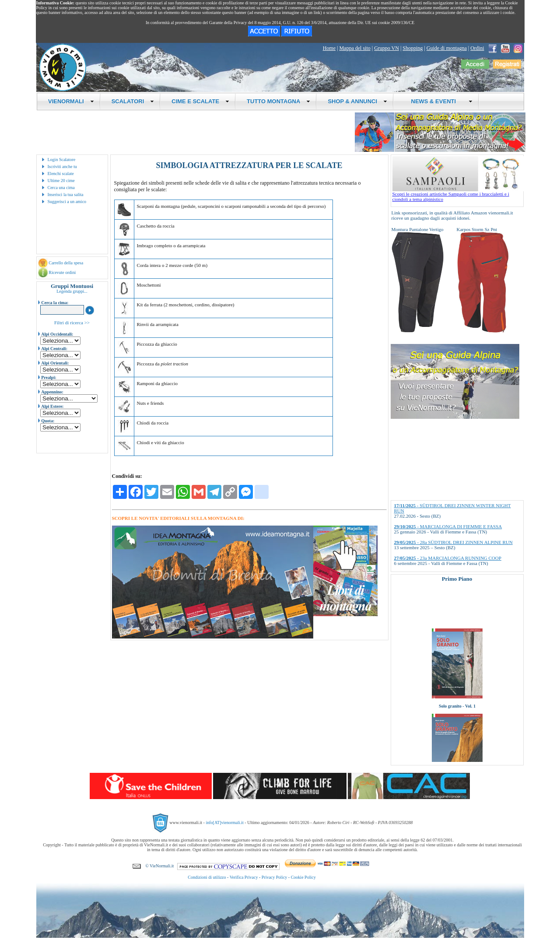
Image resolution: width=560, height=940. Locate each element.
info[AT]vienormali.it (224, 822)
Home (329, 48)
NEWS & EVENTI (438, 101)
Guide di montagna (447, 48)
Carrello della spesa (66, 263)
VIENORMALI (71, 101)
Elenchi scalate (61, 174)
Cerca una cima (61, 188)
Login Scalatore (62, 160)
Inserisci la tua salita (66, 195)
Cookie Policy (303, 877)
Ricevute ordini (62, 272)
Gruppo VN (387, 48)
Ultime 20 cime (61, 181)
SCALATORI (133, 101)
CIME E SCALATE (200, 101)
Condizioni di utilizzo (207, 877)
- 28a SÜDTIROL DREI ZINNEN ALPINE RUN (453, 542)
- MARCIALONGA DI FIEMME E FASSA (448, 526)
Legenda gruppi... (72, 291)
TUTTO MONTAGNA (278, 101)
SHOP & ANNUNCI (357, 101)
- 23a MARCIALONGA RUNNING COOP (448, 558)
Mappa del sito (355, 48)
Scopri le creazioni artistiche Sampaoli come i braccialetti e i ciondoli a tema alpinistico (458, 194)
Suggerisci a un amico (67, 202)
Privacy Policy (275, 877)
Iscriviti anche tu (62, 167)
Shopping (413, 48)
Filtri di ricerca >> (72, 323)
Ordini (477, 48)
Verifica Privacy (244, 877)
